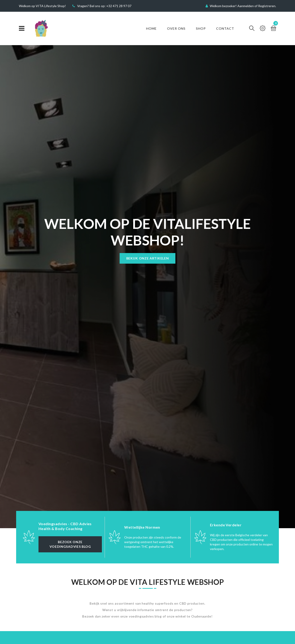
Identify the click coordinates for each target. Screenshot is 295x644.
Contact (225, 28)
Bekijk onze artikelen (148, 258)
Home (151, 28)
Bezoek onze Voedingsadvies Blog (70, 544)
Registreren (267, 6)
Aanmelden (246, 6)
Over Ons (176, 28)
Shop (201, 28)
